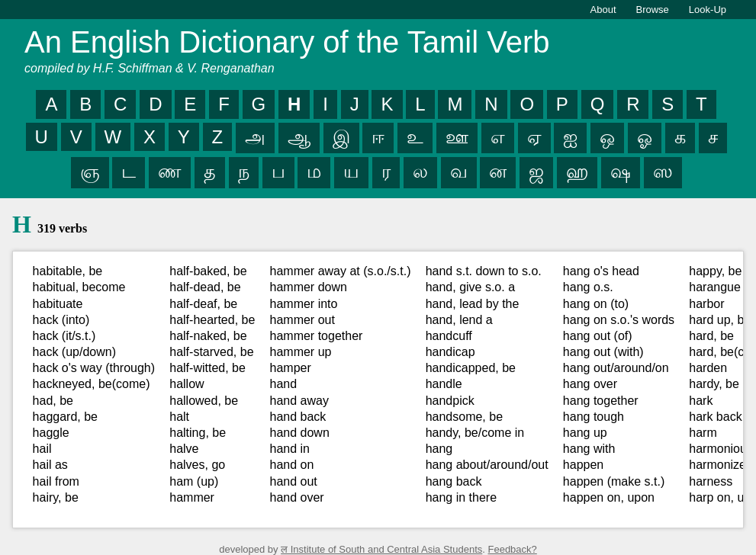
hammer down (309, 287)
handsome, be (464, 417)
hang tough (594, 417)
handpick (450, 401)
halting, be (198, 433)
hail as (50, 465)
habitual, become (79, 287)
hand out (294, 481)
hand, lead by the (473, 304)
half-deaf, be (203, 304)
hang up (585, 433)
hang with (589, 449)
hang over (590, 384)
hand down (300, 433)
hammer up (301, 352)
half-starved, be (211, 352)
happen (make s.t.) (614, 481)
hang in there (461, 497)
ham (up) (194, 481)
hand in (290, 449)
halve (184, 449)
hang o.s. (588, 287)
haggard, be (65, 417)
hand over (297, 497)
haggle (51, 433)
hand (284, 384)
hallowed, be (204, 401)
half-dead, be (205, 287)
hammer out (302, 320)
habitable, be (68, 271)
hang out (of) (598, 336)
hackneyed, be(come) (92, 384)
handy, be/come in (475, 433)
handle (444, 384)
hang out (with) (603, 352)
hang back (454, 481)
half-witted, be (207, 368)
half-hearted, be (212, 320)
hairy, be (56, 497)
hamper (291, 368)
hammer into (304, 304)
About (603, 10)
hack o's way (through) (94, 368)
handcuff (449, 336)
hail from (56, 481)
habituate (58, 304)
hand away (299, 401)
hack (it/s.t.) (64, 336)
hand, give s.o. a (470, 287)
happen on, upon (609, 497)
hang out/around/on (616, 368)
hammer (192, 497)
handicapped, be (471, 368)
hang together (601, 401)
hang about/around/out (487, 465)
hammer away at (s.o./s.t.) (341, 271)
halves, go (197, 465)
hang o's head (601, 271)
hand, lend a (459, 320)
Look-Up (708, 10)
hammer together (317, 336)
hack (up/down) (74, 352)
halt (179, 417)
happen (583, 465)
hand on (292, 465)
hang (439, 449)
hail (42, 449)
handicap (450, 352)
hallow (187, 384)
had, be (53, 401)
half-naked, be (208, 336)
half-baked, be (208, 271)
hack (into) (61, 320)
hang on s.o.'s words (619, 320)
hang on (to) (596, 304)
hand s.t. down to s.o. (484, 271)
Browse (653, 10)
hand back (298, 417)
